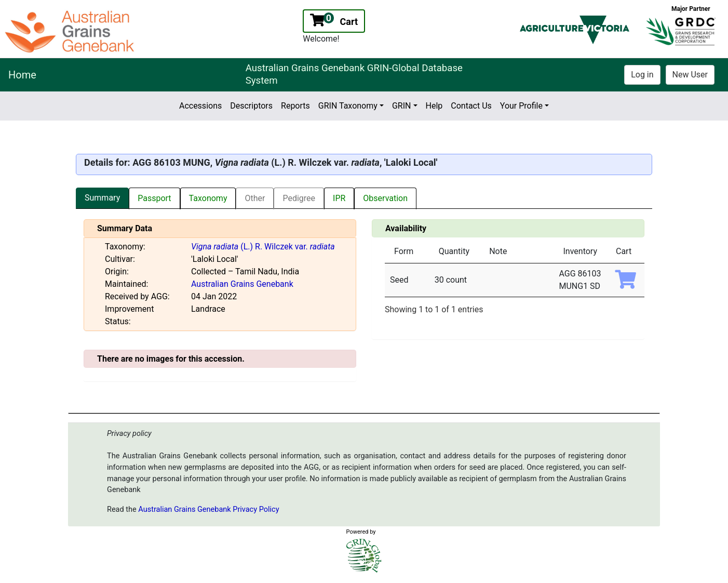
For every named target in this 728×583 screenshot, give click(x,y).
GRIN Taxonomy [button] (348, 106)
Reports (295, 106)
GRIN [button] (402, 106)
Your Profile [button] (521, 106)
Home (22, 75)
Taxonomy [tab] (208, 198)
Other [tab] (255, 198)
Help (434, 106)
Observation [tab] (385, 198)
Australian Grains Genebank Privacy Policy (208, 509)
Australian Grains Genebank (242, 284)
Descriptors (251, 106)
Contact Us (471, 106)
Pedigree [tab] (299, 198)
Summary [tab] (102, 198)
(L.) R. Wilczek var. (263, 247)
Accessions (200, 106)
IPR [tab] (339, 198)
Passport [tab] (154, 198)
